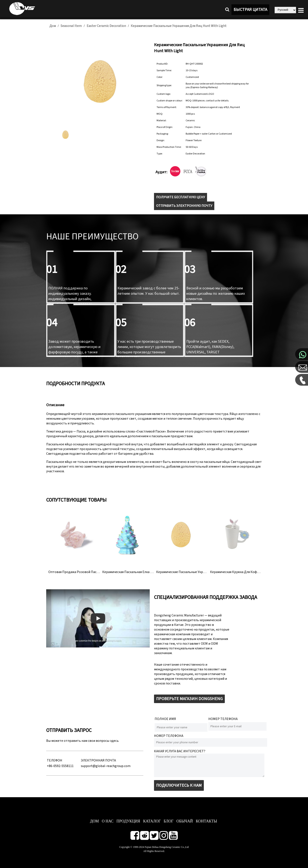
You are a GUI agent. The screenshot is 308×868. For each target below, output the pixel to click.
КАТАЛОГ (152, 821)
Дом (53, 26)
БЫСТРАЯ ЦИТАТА (250, 10)
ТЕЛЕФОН (55, 760)
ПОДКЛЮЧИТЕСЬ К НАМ (179, 785)
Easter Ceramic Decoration (106, 26)
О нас (108, 821)
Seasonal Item (71, 26)
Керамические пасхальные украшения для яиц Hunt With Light (179, 26)
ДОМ (94, 821)
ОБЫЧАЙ (185, 821)
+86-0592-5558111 (60, 766)
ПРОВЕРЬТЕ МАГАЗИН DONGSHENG (189, 699)
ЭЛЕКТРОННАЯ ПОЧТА (98, 760)
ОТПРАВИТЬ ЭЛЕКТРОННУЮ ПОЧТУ (184, 206)
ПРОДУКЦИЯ (128, 821)
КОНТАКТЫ (207, 821)
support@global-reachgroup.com (106, 766)
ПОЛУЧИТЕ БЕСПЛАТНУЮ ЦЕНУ (181, 197)
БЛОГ (169, 821)
